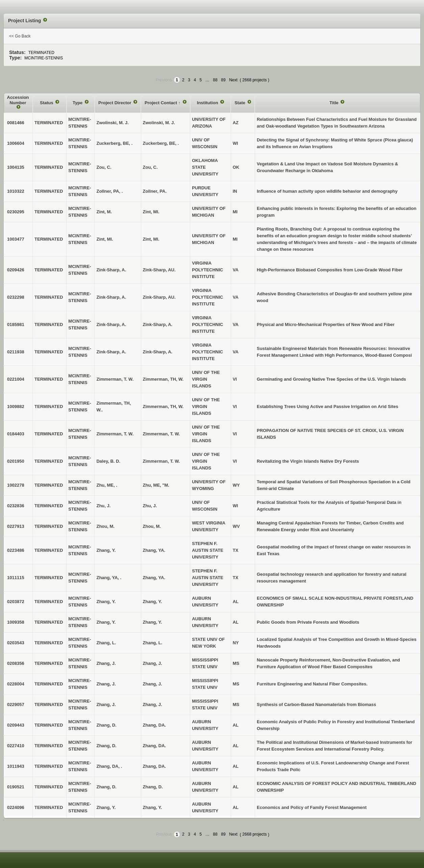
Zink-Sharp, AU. (159, 270)
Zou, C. (150, 167)
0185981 (16, 324)
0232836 (16, 506)
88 (215, 80)
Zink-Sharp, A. (158, 324)
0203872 (16, 602)
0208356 (16, 663)
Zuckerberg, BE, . (161, 143)
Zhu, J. (150, 506)
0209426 (16, 270)
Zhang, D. (153, 787)
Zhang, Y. (153, 602)
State (240, 103)
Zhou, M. (152, 526)
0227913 (16, 526)
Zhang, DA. (155, 725)
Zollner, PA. (155, 191)
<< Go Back (20, 36)
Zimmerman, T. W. (161, 434)
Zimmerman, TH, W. (163, 379)
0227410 (16, 746)
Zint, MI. (151, 212)
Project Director (115, 103)
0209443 (16, 725)
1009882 (16, 406)
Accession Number (18, 100)
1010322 (16, 191)
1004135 (16, 167)
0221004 (16, 379)
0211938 (16, 352)
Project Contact (161, 103)
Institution (208, 103)
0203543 (16, 643)
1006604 (16, 143)
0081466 (16, 123)
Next (233, 80)
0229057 (16, 704)
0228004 (16, 684)
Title (334, 103)
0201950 (16, 461)
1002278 (16, 485)
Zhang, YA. (154, 550)
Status (47, 103)
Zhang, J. (153, 663)
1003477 (16, 239)
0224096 (16, 807)
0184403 (16, 434)
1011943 (16, 766)
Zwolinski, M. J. (159, 123)
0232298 (16, 297)
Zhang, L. (153, 643)
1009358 (16, 622)
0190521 (16, 787)
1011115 (16, 578)
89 (223, 80)
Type (78, 103)
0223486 (16, 550)
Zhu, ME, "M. (156, 485)
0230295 (16, 212)
